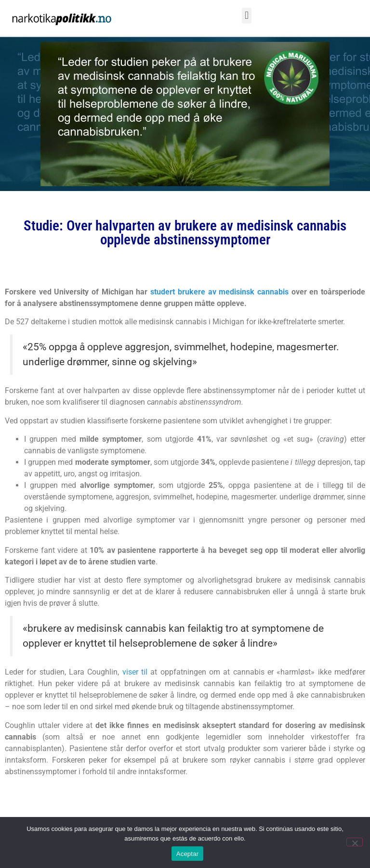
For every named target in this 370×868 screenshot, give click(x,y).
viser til (135, 672)
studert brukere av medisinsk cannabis (219, 292)
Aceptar (188, 854)
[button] (246, 16)
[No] (355, 842)
